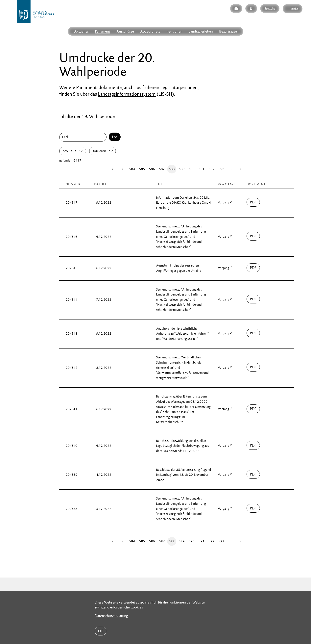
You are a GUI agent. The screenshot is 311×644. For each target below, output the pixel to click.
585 (142, 169)
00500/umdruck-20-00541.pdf (253, 409)
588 (172, 169)
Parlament (103, 31)
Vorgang (224, 202)
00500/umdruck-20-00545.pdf (253, 268)
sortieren (99, 151)
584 (132, 169)
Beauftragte (228, 31)
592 (211, 169)
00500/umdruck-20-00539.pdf (253, 474)
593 (221, 169)
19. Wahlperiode (98, 116)
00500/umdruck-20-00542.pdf (253, 367)
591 (202, 169)
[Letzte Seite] (241, 169)
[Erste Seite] (113, 169)
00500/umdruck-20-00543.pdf (253, 333)
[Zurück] (122, 169)
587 (162, 169)
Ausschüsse (125, 31)
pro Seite (70, 151)
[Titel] (84, 137)
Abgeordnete (150, 31)
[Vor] (231, 169)
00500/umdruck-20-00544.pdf (253, 299)
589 (182, 169)
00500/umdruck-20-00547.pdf (253, 202)
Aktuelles (81, 31)
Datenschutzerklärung (111, 616)
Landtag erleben (201, 31)
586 (152, 169)
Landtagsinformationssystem (127, 94)
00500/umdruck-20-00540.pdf (253, 445)
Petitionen (174, 31)
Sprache (270, 8)
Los (115, 137)
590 (192, 169)
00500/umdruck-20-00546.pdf (253, 236)
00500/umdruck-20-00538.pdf (253, 508)
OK (100, 631)
